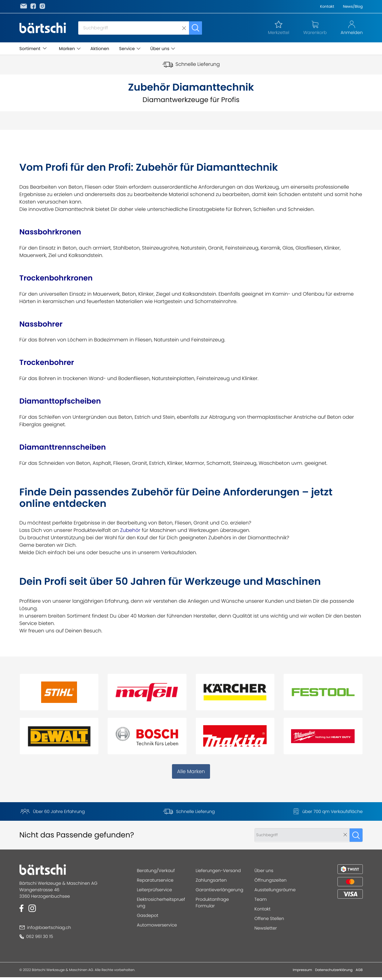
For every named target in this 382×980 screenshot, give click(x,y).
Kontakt (327, 7)
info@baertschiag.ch (46, 927)
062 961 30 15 (36, 936)
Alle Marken (191, 771)
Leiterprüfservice (155, 890)
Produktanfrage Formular (212, 903)
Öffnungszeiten (271, 880)
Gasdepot (148, 915)
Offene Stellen (269, 918)
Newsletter (266, 928)
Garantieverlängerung (220, 890)
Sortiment (30, 49)
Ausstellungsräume (275, 890)
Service (127, 49)
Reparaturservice (155, 880)
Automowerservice (157, 925)
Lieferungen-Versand (218, 871)
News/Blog (353, 7)
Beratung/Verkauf (156, 871)
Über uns (160, 49)
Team (261, 899)
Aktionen (100, 49)
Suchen (195, 28)
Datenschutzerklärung (334, 970)
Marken (67, 49)
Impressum (303, 970)
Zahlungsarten (211, 880)
